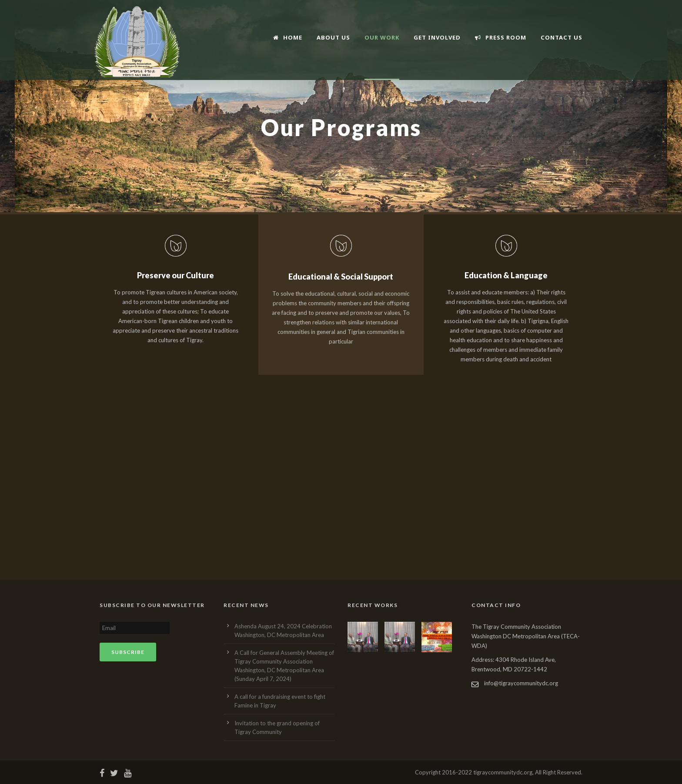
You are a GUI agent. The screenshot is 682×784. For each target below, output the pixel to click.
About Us (333, 37)
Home (288, 37)
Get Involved (437, 37)
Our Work (382, 37)
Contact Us (562, 37)
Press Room (501, 37)
